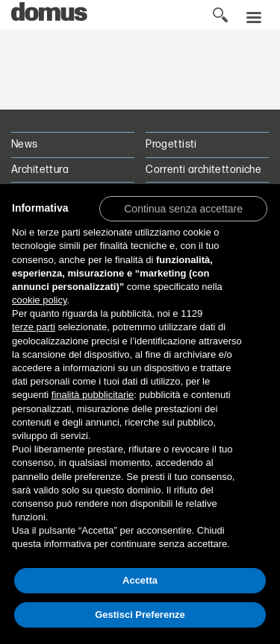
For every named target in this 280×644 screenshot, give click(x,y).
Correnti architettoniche (203, 170)
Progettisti (171, 144)
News (25, 144)
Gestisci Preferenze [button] (140, 615)
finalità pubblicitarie (93, 395)
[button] (183, 208)
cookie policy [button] (39, 300)
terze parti (34, 327)
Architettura (40, 170)
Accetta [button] (140, 580)
